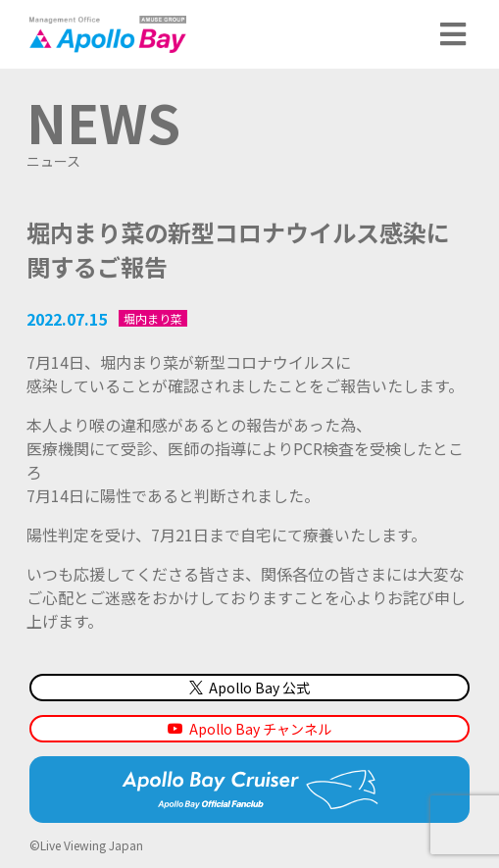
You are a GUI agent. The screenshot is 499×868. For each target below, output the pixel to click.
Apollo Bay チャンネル (260, 729)
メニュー (455, 34)
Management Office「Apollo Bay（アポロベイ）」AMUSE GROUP (108, 34)
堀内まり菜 (153, 318)
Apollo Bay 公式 (249, 688)
